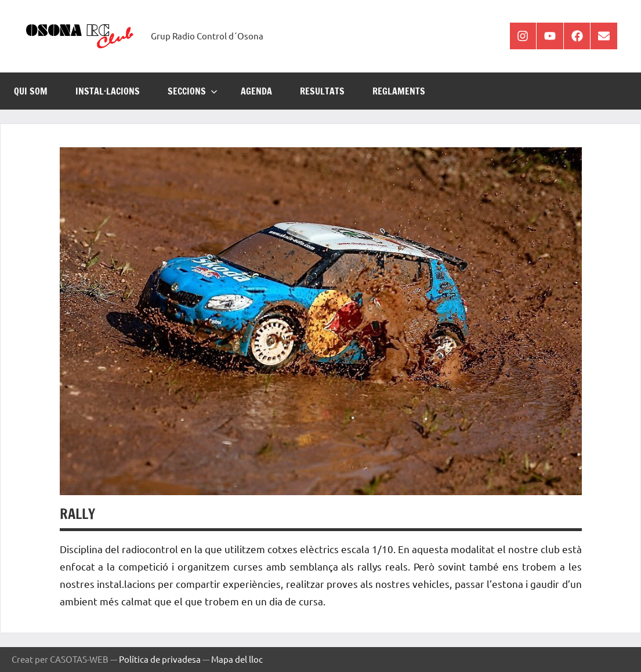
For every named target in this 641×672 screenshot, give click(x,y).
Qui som (31, 91)
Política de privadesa (160, 659)
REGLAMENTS (399, 91)
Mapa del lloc (237, 659)
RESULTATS (322, 91)
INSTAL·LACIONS (108, 91)
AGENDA (256, 91)
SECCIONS (193, 91)
